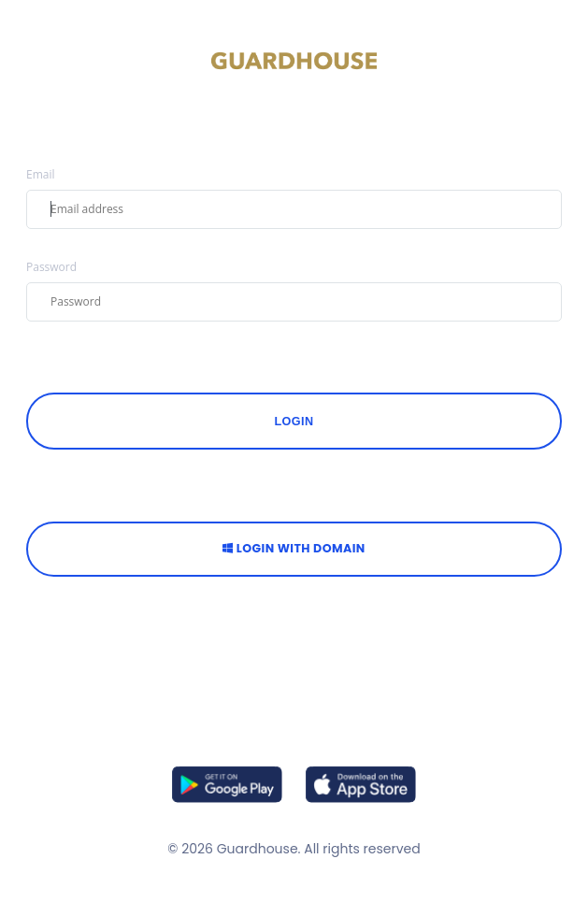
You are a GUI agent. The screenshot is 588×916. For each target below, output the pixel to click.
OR (294, 488)
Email (41, 175)
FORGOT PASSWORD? (82, 359)
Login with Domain (294, 548)
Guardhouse (258, 849)
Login (294, 422)
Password (51, 267)
